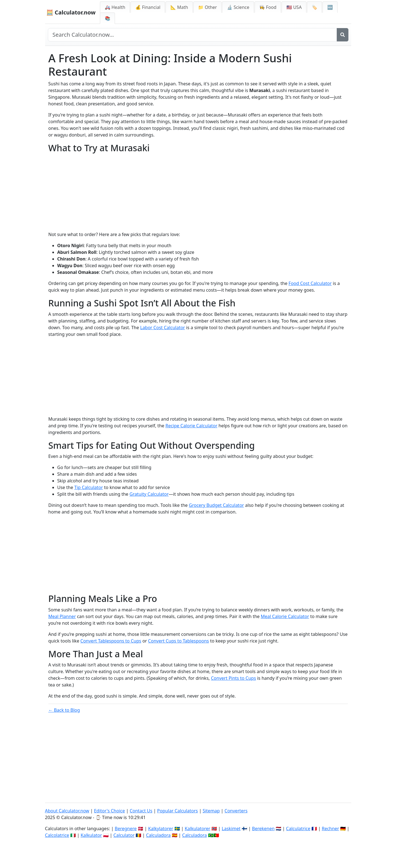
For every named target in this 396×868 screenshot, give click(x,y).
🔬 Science (238, 7)
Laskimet (231, 829)
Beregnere (126, 829)
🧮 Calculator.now (71, 12)
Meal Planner (62, 616)
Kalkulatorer (198, 829)
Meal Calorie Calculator (285, 616)
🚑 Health (115, 7)
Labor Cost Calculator (163, 328)
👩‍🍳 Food (268, 7)
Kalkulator (91, 835)
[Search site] (192, 35)
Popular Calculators (177, 811)
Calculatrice (298, 829)
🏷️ (314, 7)
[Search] (343, 35)
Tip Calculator (89, 487)
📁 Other (208, 7)
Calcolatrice (57, 835)
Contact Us (141, 811)
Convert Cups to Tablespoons (179, 641)
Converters (236, 811)
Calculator (124, 835)
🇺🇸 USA (294, 7)
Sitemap (211, 811)
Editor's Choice (110, 811)
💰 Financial (148, 7)
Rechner (330, 829)
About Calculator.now (67, 811)
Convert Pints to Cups (233, 678)
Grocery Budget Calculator (217, 505)
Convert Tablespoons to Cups (111, 641)
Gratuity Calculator (149, 494)
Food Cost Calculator (310, 283)
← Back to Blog (64, 710)
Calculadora (158, 835)
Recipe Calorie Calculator (191, 426)
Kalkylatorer (161, 829)
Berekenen (263, 829)
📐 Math (179, 7)
